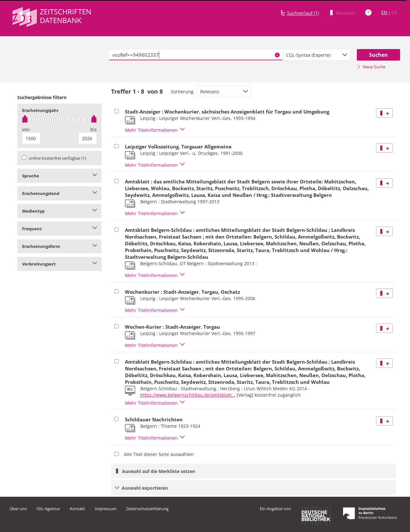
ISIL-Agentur (48, 509)
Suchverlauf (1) (303, 13)
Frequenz (59, 229)
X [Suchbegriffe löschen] (277, 55)
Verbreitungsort (59, 264)
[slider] (59, 120)
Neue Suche (371, 67)
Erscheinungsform (59, 246)
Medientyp (59, 211)
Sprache (59, 176)
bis (94, 129)
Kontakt (78, 509)
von (26, 129)
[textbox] (196, 55)
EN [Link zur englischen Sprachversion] (384, 12)
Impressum (106, 509)
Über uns (18, 509)
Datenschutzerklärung (147, 509)
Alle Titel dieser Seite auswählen (159, 454)
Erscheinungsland (59, 193)
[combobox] (316, 55)
